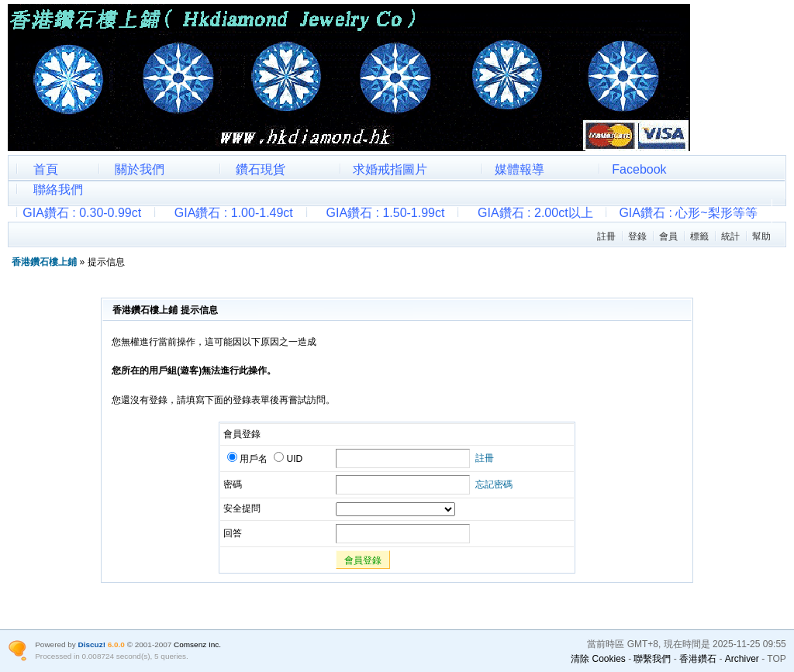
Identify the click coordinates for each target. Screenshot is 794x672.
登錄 (637, 236)
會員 (668, 236)
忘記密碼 (494, 484)
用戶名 (247, 459)
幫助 (761, 236)
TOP (776, 659)
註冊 (606, 236)
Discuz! (92, 644)
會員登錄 (363, 560)
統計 (730, 236)
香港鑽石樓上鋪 (44, 262)
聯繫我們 (652, 659)
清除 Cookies (598, 659)
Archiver (742, 659)
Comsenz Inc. (197, 644)
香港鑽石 (698, 659)
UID (288, 459)
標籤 (699, 236)
